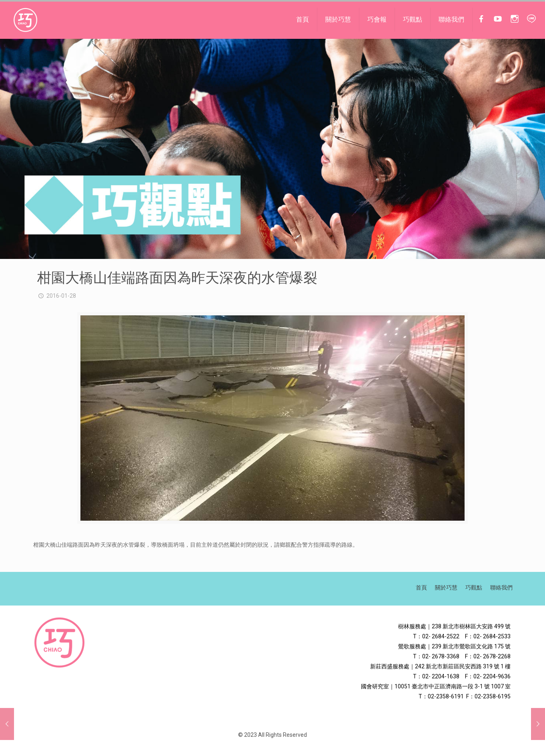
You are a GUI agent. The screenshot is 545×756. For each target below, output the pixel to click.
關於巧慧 (446, 588)
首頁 (421, 588)
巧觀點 (474, 588)
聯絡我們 (501, 588)
